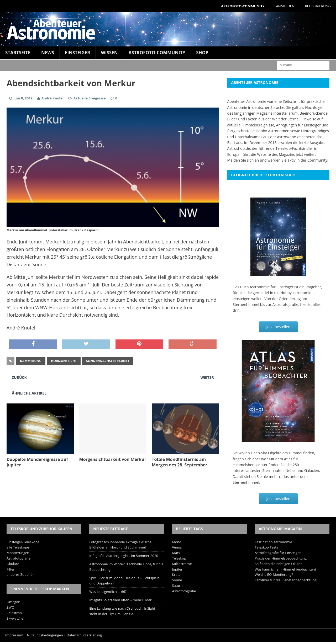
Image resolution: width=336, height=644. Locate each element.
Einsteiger (77, 53)
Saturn (177, 586)
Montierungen (18, 553)
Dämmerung (31, 361)
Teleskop (179, 558)
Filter (11, 569)
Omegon (13, 602)
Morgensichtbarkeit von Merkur (113, 459)
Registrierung (318, 6)
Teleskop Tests (266, 547)
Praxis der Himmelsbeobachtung (281, 558)
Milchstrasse (182, 564)
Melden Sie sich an (243, 160)
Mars (176, 553)
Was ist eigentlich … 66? (108, 592)
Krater (177, 574)
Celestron (14, 613)
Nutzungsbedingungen (45, 635)
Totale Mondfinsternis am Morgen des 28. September (179, 462)
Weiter (207, 377)
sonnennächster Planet (108, 361)
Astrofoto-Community (157, 53)
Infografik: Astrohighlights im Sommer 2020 (124, 556)
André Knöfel (52, 98)
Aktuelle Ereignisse (89, 98)
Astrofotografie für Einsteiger (278, 553)
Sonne (177, 580)
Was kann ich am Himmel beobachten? (285, 569)
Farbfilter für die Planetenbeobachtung (285, 580)
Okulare (13, 564)
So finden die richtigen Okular (278, 564)
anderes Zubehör (20, 574)
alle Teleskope (18, 547)
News (48, 53)
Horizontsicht (64, 361)
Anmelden (285, 6)
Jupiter (177, 569)
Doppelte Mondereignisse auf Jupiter (37, 462)
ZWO (10, 607)
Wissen (109, 53)
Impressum (14, 635)
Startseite (18, 53)
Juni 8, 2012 (23, 98)
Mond (177, 542)
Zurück (19, 377)
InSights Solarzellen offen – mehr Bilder (120, 600)
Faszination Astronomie (273, 542)
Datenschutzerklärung (84, 635)
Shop (202, 53)
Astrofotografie (19, 558)
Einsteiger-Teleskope (23, 542)
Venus (177, 547)
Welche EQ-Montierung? (274, 574)
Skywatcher (16, 618)
